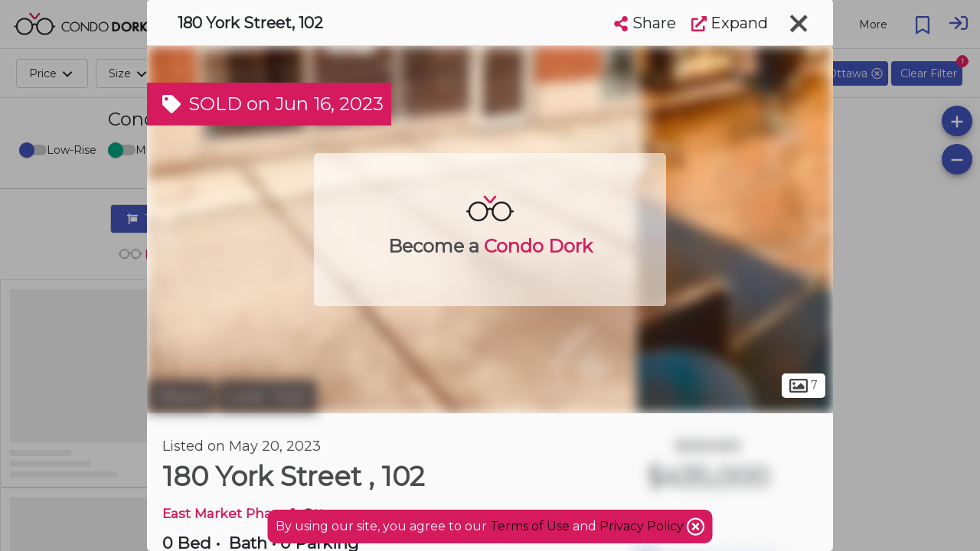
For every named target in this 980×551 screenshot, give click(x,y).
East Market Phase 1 (229, 513)
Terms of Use (530, 526)
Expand (730, 23)
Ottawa (180, 396)
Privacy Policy (643, 526)
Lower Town (267, 396)
